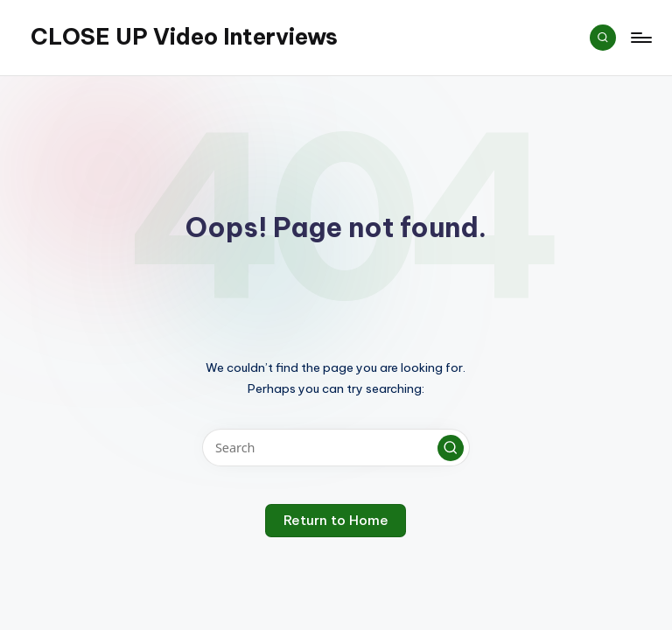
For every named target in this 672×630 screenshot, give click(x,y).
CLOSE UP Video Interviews (184, 37)
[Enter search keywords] (336, 448)
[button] (451, 448)
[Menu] (640, 38)
